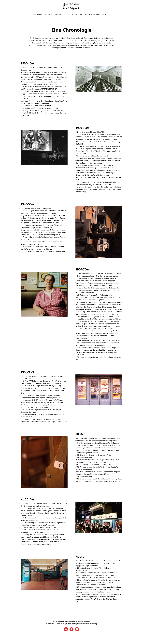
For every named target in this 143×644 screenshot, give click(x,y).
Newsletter (77, 14)
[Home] (71, 6)
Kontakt (106, 14)
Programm (38, 14)
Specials (49, 14)
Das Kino (58, 14)
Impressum (60, 624)
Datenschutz (71, 624)
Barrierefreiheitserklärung (87, 624)
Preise (67, 14)
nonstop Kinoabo (92, 14)
